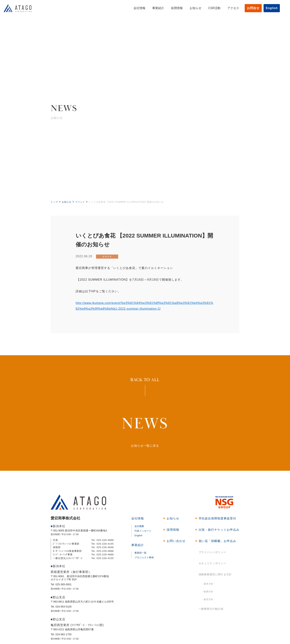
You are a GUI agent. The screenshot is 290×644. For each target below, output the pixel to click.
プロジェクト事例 (144, 557)
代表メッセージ (143, 531)
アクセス (230, 8)
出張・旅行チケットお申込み (219, 530)
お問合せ (249, 8)
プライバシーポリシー (213, 552)
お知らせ (192, 8)
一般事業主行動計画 (211, 609)
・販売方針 (208, 599)
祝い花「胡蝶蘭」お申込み (217, 541)
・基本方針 (208, 584)
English (268, 8)
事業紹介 (154, 8)
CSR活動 (211, 8)
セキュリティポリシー (213, 563)
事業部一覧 (140, 553)
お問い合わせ (176, 541)
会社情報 (136, 8)
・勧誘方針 (208, 592)
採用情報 (173, 8)
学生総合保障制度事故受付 (217, 518)
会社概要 (139, 526)
